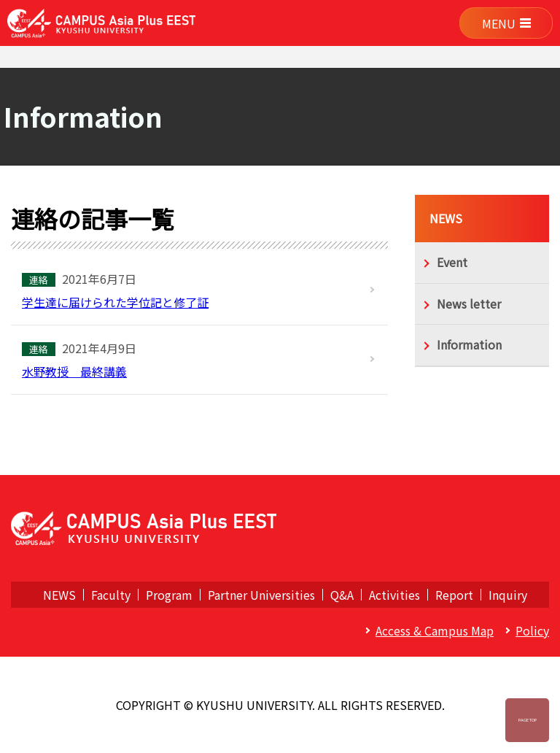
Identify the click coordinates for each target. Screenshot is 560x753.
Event (452, 262)
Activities (394, 595)
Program (169, 595)
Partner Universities (261, 595)
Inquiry (508, 595)
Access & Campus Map (435, 630)
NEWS (446, 218)
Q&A (342, 595)
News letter (469, 304)
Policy (532, 630)
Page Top (528, 720)
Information (469, 344)
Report (454, 595)
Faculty (111, 595)
